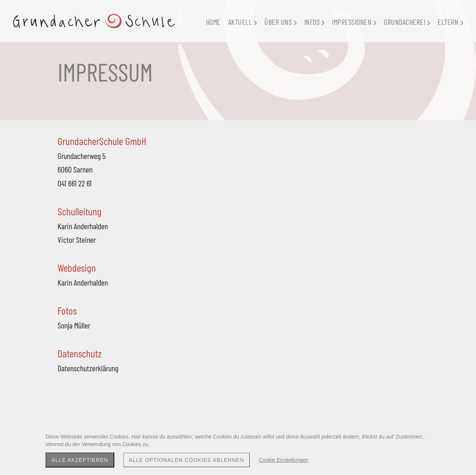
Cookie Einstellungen (283, 460)
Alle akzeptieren (80, 460)
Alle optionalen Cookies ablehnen (187, 460)
